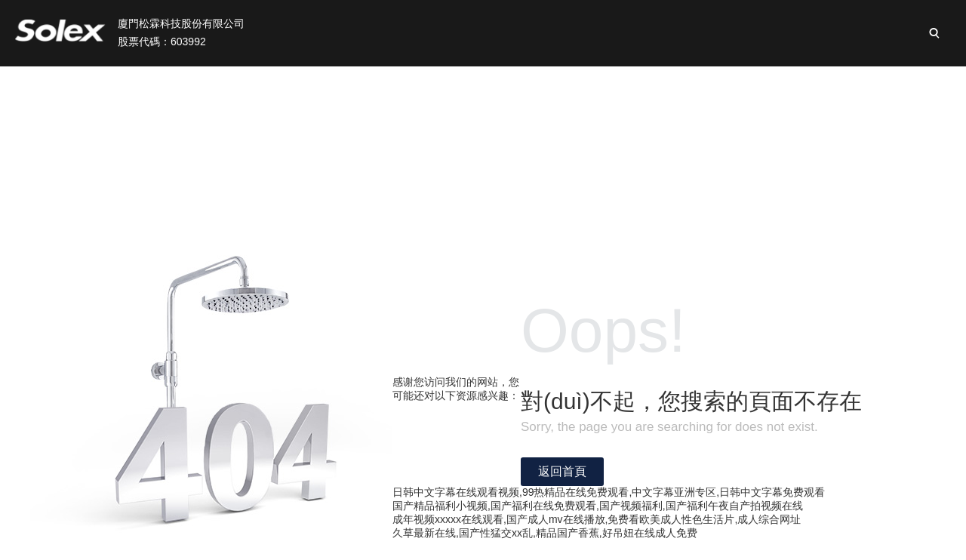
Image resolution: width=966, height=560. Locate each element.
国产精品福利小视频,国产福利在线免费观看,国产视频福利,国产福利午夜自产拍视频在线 (598, 506)
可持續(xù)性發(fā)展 (661, 83)
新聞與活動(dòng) (795, 83)
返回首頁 (562, 471)
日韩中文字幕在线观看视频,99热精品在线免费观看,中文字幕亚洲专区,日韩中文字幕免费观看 (609, 492)
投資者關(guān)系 (528, 83)
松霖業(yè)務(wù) (403, 83)
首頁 (202, 83)
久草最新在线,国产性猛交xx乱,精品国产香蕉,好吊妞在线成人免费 (545, 533)
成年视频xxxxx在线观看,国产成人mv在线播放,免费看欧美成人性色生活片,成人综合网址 (597, 519)
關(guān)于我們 (285, 83)
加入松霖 (897, 83)
